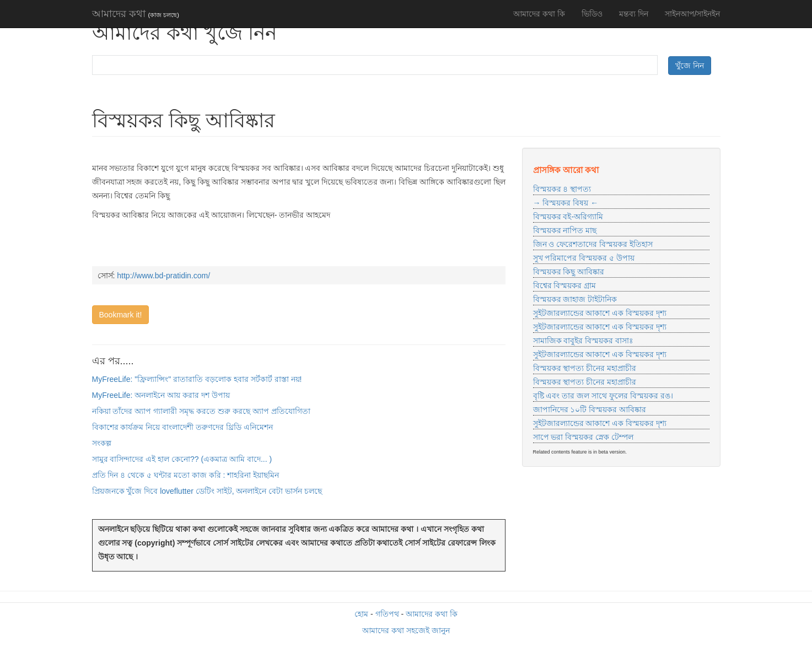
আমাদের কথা (136, 14)
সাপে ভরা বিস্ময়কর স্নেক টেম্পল (584, 437)
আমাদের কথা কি (539, 14)
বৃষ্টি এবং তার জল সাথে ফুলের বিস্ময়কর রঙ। (603, 396)
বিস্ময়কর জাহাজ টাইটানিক (575, 299)
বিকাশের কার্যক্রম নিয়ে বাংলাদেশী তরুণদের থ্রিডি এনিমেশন (182, 427)
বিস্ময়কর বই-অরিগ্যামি (568, 217)
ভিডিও (592, 14)
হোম (361, 614)
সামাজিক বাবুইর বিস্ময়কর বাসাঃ (583, 341)
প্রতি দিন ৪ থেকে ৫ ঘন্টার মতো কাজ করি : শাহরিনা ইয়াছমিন (186, 475)
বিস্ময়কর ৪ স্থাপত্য (562, 189)
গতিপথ (387, 614)
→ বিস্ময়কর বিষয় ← (566, 203)
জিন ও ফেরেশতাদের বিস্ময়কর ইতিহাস (593, 244)
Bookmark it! (121, 315)
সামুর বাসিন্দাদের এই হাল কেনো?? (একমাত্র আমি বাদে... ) (182, 459)
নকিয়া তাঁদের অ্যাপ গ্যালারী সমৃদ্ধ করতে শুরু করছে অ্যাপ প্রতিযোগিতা (201, 411)
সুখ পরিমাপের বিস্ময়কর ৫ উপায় (584, 258)
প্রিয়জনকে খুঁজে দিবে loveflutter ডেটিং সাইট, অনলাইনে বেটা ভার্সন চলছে (207, 491)
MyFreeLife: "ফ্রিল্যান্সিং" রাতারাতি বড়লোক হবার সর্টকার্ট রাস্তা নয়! (197, 379)
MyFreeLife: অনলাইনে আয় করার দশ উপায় (161, 395)
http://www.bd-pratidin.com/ (163, 276)
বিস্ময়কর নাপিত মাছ (565, 230)
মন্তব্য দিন (634, 14)
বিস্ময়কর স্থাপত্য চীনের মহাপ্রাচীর (585, 368)
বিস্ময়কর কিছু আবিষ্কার (569, 272)
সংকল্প (102, 443)
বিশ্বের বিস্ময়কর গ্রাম (565, 285)
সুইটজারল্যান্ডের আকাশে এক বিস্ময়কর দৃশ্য (600, 313)
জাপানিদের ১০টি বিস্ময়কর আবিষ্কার (590, 409)
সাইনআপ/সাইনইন (693, 14)
